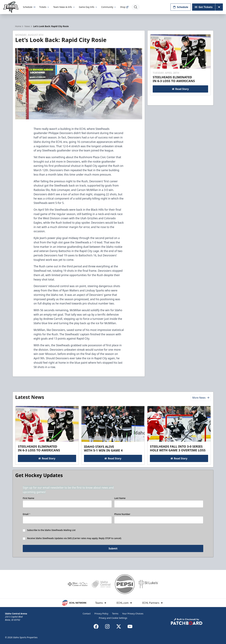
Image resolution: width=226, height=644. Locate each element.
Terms (115, 614)
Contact (87, 614)
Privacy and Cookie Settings (113, 618)
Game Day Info (88, 7)
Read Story (180, 89)
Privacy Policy (101, 614)
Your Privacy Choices (133, 614)
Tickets (44, 7)
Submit (113, 548)
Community (109, 7)
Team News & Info (64, 7)
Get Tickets (204, 7)
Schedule (29, 7)
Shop (124, 7)
